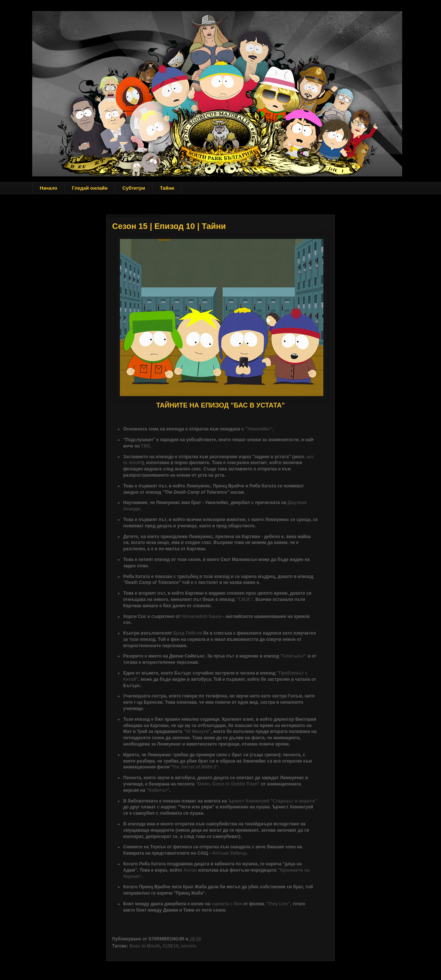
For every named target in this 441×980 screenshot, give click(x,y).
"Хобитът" (158, 790)
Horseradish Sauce (202, 616)
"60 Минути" (197, 731)
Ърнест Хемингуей (249, 801)
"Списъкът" (294, 656)
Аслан (190, 870)
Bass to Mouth (145, 946)
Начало (49, 188)
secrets (189, 946)
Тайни (167, 188)
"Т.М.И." (245, 599)
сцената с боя (227, 904)
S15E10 (170, 946)
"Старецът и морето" (294, 801)
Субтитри (134, 188)
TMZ (146, 446)
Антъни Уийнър (229, 853)
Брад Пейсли (188, 633)
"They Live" (278, 904)
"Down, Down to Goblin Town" (228, 784)
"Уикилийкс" (259, 429)
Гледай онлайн (90, 188)
